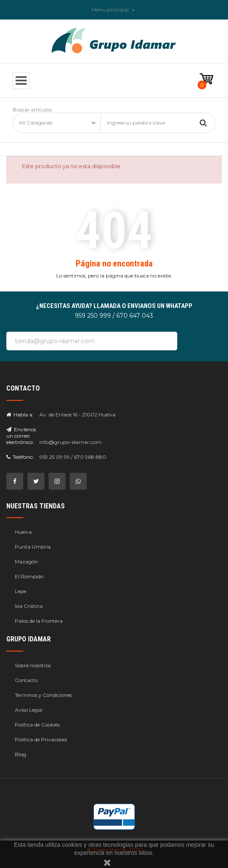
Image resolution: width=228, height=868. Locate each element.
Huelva (23, 532)
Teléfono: (20, 457)
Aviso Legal (29, 710)
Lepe (21, 591)
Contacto (26, 680)
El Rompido (29, 576)
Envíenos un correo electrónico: (21, 436)
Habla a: (20, 415)
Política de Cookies (37, 725)
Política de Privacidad (41, 739)
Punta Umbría (33, 547)
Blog (21, 754)
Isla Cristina (29, 606)
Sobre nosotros (33, 665)
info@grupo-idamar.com (70, 442)
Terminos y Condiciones (43, 695)
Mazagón (26, 562)
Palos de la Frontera (39, 621)
